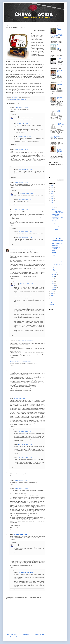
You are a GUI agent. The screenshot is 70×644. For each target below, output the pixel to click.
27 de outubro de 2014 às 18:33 (21, 398)
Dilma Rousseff (13, 100)
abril (53, 284)
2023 (52, 189)
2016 (52, 199)
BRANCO (54, 250)
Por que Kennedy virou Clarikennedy (55, 137)
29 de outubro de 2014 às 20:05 (24, 137)
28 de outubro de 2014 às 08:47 (25, 458)
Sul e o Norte (54, 252)
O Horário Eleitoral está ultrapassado (57, 265)
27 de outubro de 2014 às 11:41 (25, 297)
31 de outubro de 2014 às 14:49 (25, 169)
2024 (52, 188)
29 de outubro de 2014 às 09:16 (22, 489)
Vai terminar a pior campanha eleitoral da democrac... (57, 228)
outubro (54, 208)
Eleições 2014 (19, 100)
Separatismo (54, 222)
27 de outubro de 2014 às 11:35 (26, 284)
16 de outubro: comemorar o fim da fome (57, 241)
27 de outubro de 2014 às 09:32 (22, 210)
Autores (52, 304)
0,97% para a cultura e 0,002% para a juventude (58, 212)
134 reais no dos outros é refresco (60, 112)
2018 (52, 195)
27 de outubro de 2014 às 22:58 (25, 445)
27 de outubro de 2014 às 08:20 (26, 117)
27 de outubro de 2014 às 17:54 (24, 124)
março (53, 285)
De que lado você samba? (57, 237)
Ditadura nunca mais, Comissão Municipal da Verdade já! (60, 149)
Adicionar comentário (12, 594)
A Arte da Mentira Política (57, 239)
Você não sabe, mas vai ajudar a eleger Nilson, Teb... (57, 269)
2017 (52, 197)
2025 (52, 186)
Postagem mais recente (12, 635)
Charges (52, 306)
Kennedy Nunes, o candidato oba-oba (60, 47)
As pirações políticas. (56, 246)
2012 (52, 293)
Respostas (14, 114)
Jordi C (16, 117)
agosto (53, 276)
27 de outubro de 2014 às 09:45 (28, 249)
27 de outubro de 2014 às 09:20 (22, 182)
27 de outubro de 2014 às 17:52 (20, 370)
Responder (13, 112)
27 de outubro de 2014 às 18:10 (25, 200)
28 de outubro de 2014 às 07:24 (22, 472)
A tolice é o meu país (59, 85)
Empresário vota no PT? (57, 244)
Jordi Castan (25, 100)
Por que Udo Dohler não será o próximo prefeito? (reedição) (60, 73)
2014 (52, 202)
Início (52, 301)
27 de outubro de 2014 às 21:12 (25, 432)
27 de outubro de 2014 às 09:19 (22, 149)
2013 (52, 291)
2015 (52, 201)
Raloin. (53, 209)
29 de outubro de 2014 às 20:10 (20, 534)
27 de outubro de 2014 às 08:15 (22, 108)
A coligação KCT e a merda (60, 98)
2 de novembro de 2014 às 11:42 (26, 573)
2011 (52, 295)
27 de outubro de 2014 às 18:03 (24, 306)
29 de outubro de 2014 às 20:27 (26, 545)
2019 (52, 193)
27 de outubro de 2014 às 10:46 (26, 340)
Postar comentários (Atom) (16, 637)
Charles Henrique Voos (15, 249)
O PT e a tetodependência (60, 125)
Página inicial (26, 635)
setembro (54, 274)
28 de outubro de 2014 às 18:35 (25, 231)
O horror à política (56, 272)
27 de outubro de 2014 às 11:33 (26, 193)
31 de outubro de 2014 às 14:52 (25, 238)
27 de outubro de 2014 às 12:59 (24, 362)
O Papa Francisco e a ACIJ (57, 257)
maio (53, 282)
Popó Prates (54, 220)
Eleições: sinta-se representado (55, 215)
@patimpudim (13, 362)
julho (53, 278)
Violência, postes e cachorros (56, 248)
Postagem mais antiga (39, 635)
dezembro (54, 204)
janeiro (53, 289)
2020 (52, 191)
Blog (51, 303)
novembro (54, 206)
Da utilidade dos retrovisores (55, 232)
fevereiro (54, 287)
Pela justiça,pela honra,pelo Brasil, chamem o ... (58, 218)
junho (53, 280)
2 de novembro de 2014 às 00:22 (22, 558)
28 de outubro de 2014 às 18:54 (22, 480)
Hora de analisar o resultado (56, 224)
